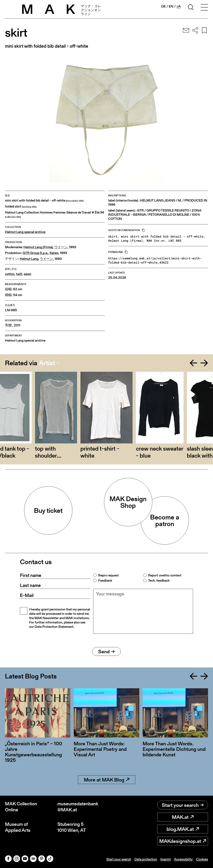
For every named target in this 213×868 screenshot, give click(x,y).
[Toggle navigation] (204, 8)
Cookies (202, 859)
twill (19, 274)
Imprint (166, 859)
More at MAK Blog (107, 780)
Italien (54, 253)
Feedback (105, 580)
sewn (27, 274)
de (163, 6)
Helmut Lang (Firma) (38, 247)
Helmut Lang (29, 259)
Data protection (146, 859)
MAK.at (183, 817)
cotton (10, 274)
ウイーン (61, 247)
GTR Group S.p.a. (35, 253)
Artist (47, 363)
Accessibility (183, 859)
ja (179, 6)
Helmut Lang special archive (25, 232)
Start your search (183, 805)
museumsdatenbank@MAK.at (78, 807)
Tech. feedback (159, 580)
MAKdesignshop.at (183, 841)
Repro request (108, 575)
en (171, 6)
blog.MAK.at (183, 829)
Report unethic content (165, 575)
